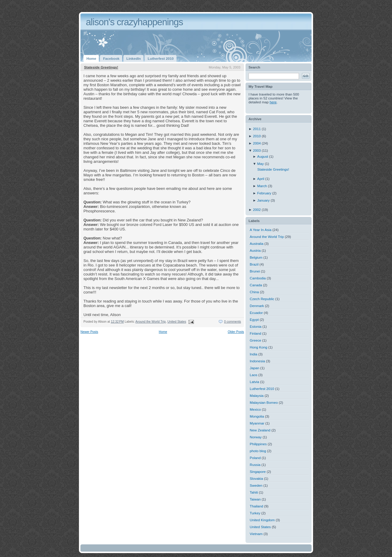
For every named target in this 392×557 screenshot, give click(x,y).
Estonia (256, 326)
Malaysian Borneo (264, 402)
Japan (255, 368)
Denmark (257, 306)
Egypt (254, 320)
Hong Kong (258, 347)
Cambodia (258, 278)
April (261, 179)
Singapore (258, 472)
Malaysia (257, 396)
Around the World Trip (151, 322)
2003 (257, 150)
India (253, 354)
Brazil (254, 264)
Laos (253, 375)
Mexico (255, 409)
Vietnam (256, 534)
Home (163, 332)
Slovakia (256, 478)
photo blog (258, 451)
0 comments (232, 322)
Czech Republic (262, 299)
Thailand (256, 506)
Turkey (255, 513)
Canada (256, 285)
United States (177, 322)
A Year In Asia (261, 230)
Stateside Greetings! (101, 67)
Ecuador (256, 313)
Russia (255, 465)
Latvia (254, 382)
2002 (257, 210)
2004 (257, 143)
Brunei (255, 271)
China (254, 292)
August (263, 156)
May (261, 164)
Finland (255, 333)
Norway (256, 437)
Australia (256, 243)
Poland (255, 458)
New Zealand (260, 430)
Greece (255, 340)
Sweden (256, 485)
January (264, 200)
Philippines (258, 444)
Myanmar (257, 423)
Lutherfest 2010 (262, 389)
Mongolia (257, 416)
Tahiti (254, 492)
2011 (257, 129)
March (263, 186)
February (265, 193)
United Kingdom (262, 520)
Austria (255, 250)
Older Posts (236, 332)
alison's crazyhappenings (134, 22)
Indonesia (257, 361)
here (273, 102)
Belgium (256, 257)
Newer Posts (89, 332)
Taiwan (255, 499)
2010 (257, 136)
